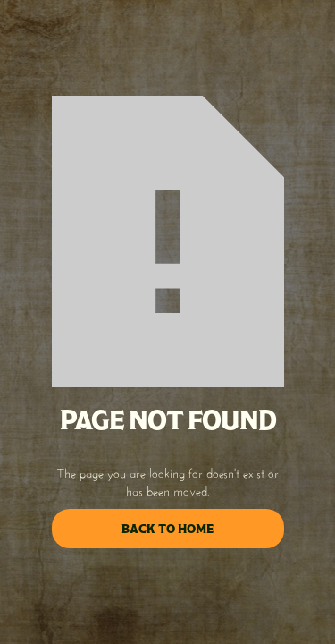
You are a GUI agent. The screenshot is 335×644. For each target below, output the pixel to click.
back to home (167, 529)
